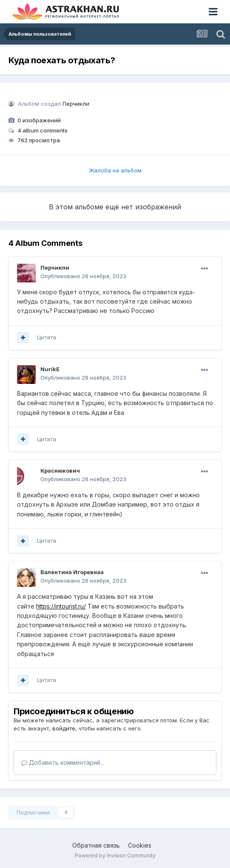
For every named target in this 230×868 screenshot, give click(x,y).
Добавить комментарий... (63, 762)
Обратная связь (96, 845)
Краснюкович (60, 471)
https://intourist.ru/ (61, 606)
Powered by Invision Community (115, 855)
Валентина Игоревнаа (72, 572)
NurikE (50, 369)
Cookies (140, 845)
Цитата (47, 337)
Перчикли (76, 104)
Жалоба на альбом (115, 170)
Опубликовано (83, 276)
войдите (64, 728)
